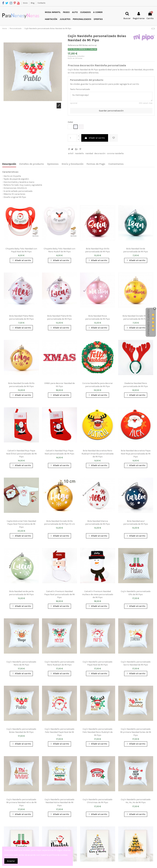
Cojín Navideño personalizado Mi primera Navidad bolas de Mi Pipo (136, 732)
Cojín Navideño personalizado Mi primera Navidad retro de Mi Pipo (21, 802)
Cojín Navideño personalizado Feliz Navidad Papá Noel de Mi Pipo (59, 732)
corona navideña (115, 153)
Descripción (9, 164)
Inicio (26, 3)
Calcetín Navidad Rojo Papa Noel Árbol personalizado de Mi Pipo (21, 454)
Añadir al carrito (95, 138)
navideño (79, 153)
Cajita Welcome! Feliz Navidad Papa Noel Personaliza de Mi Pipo (21, 524)
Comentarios (116, 164)
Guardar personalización (111, 111)
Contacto (41, 3)
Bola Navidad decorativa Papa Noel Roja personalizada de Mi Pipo (136, 454)
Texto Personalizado (80, 89)
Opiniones (53, 164)
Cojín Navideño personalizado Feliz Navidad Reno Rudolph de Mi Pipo (98, 732)
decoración (100, 153)
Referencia (73, 45)
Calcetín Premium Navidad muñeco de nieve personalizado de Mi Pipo (98, 594)
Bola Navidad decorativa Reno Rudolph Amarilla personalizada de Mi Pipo (98, 454)
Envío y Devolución (73, 164)
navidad (89, 153)
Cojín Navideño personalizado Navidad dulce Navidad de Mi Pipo (59, 802)
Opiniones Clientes (148, 322)
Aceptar (11, 861)
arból (71, 153)
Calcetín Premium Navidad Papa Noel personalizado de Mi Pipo (59, 594)
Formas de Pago (96, 164)
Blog (33, 3)
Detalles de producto (32, 164)
